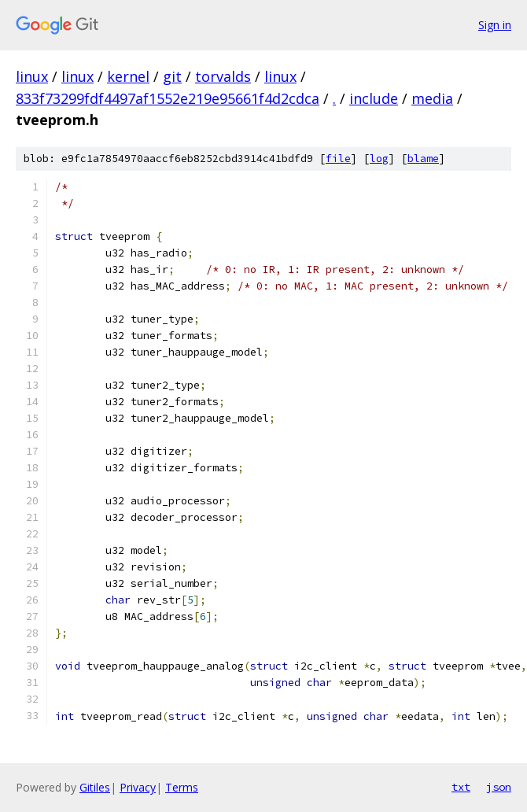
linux (32, 76)
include (374, 98)
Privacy (138, 787)
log (379, 159)
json (499, 787)
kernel (128, 76)
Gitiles (95, 787)
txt (461, 787)
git (172, 76)
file (338, 159)
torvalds (223, 76)
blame (423, 159)
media (432, 98)
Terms (182, 787)
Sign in (495, 25)
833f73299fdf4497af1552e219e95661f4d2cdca (168, 98)
